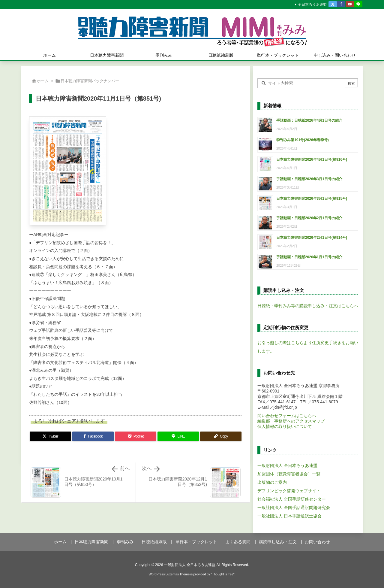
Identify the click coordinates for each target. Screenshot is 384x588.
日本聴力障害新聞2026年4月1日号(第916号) (312, 159)
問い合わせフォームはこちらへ (287, 416)
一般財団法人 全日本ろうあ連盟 (287, 465)
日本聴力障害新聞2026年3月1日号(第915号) (312, 199)
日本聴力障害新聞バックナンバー (90, 81)
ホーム (43, 81)
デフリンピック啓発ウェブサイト (289, 491)
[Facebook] (93, 436)
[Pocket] (136, 436)
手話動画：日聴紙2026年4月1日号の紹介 (309, 120)
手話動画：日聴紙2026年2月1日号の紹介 (309, 218)
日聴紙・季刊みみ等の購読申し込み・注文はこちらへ (308, 306)
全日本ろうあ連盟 (312, 5)
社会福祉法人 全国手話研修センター (292, 499)
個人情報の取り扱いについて (285, 426)
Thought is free (222, 574)
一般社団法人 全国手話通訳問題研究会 (294, 508)
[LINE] (178, 436)
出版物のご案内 (272, 482)
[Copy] (221, 436)
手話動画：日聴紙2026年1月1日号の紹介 (309, 257)
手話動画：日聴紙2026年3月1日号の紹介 (309, 179)
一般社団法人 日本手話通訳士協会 (289, 516)
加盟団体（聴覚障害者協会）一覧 (289, 474)
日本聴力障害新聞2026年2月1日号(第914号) (312, 238)
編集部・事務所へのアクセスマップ (291, 421)
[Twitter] (50, 436)
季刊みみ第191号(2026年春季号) (303, 140)
